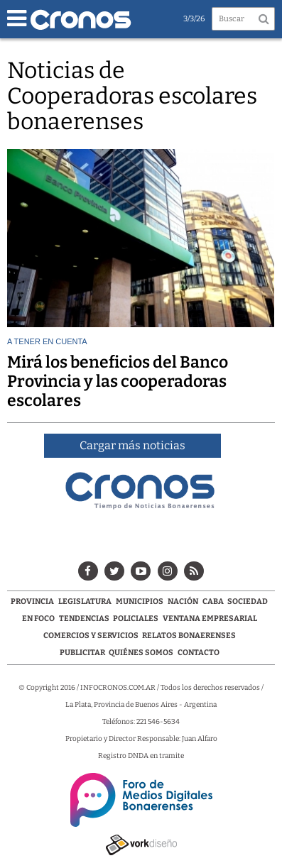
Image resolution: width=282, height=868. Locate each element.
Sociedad (248, 601)
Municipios (140, 601)
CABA (213, 601)
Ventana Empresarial (210, 619)
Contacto (199, 653)
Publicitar (82, 653)
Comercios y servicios (92, 636)
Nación (183, 601)
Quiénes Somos (141, 653)
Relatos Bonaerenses (189, 636)
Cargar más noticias (132, 445)
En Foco (38, 619)
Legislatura (85, 601)
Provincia (32, 601)
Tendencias (84, 619)
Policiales (136, 619)
